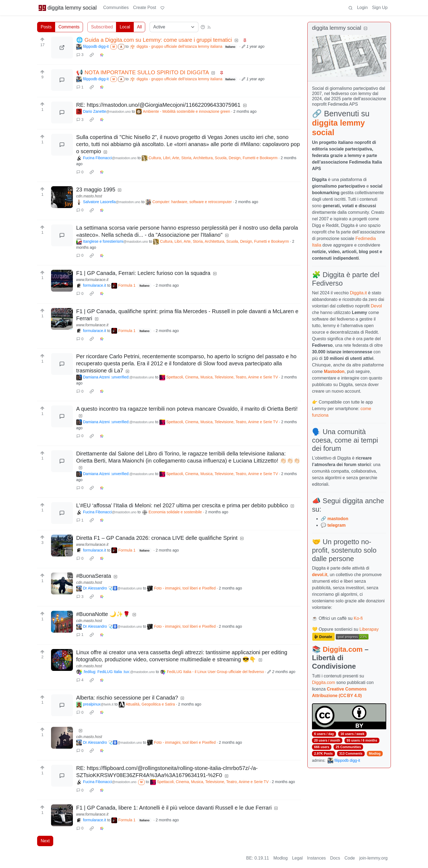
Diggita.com (343, 649)
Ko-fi (358, 618)
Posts (46, 27)
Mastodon (334, 371)
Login (362, 8)
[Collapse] (365, 29)
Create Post (144, 8)
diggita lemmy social (67, 8)
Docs (335, 858)
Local (125, 27)
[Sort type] (174, 27)
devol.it (320, 575)
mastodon (338, 519)
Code (350, 858)
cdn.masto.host (89, 196)
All (139, 27)
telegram (336, 525)
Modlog (375, 754)
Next (45, 841)
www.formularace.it (92, 280)
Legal (297, 858)
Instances (316, 858)
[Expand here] (62, 197)
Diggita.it (358, 293)
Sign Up (380, 8)
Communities (116, 8)
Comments (69, 27)
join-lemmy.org (373, 858)
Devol (376, 306)
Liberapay (369, 629)
